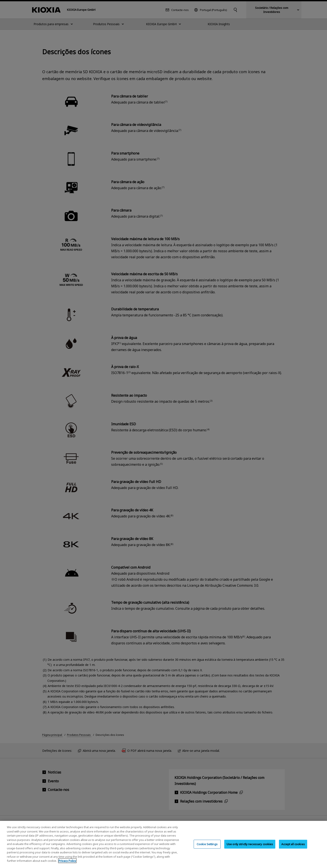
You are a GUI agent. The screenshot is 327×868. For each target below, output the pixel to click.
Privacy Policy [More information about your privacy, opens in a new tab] (67, 865)
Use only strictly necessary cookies (250, 848)
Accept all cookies (293, 848)
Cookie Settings (207, 848)
